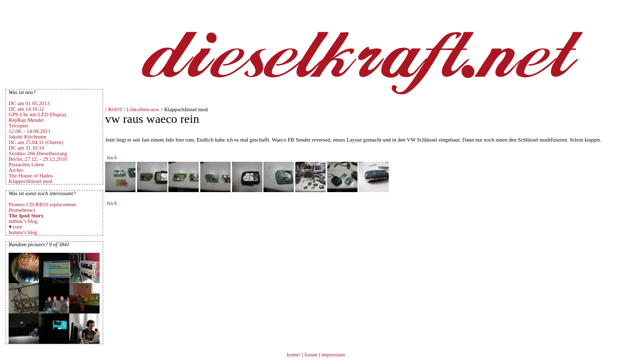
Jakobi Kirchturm (28, 137)
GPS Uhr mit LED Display (38, 115)
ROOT (116, 109)
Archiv (16, 170)
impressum (333, 355)
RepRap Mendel (26, 120)
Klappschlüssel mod (30, 181)
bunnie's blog (23, 232)
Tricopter (18, 126)
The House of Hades (31, 176)
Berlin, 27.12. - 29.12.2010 (38, 159)
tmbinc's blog (23, 221)
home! (294, 355)
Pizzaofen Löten (26, 165)
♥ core (15, 227)
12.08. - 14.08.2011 (30, 131)
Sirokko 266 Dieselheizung (38, 153)
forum (311, 355)
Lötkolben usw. (144, 109)
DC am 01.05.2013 (29, 103)
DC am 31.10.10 (26, 148)
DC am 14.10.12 (26, 109)
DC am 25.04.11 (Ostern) (36, 142)
